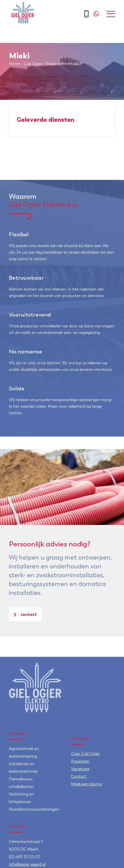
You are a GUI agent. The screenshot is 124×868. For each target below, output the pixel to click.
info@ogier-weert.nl (27, 864)
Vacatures (80, 769)
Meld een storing (86, 784)
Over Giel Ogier (85, 754)
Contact (25, 614)
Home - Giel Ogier (26, 64)
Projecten (55, 64)
